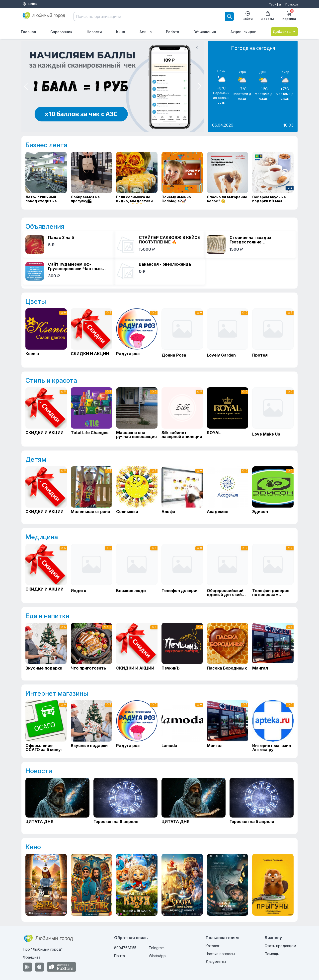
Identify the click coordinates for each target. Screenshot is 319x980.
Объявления (205, 32)
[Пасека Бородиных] (228, 649)
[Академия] (228, 492)
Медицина (42, 537)
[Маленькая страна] (91, 492)
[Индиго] (91, 570)
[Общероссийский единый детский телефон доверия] (228, 570)
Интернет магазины (57, 693)
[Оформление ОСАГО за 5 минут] (46, 726)
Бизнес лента (46, 145)
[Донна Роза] (182, 335)
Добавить (284, 32)
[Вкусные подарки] (46, 649)
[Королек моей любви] (91, 885)
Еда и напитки (47, 616)
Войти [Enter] (248, 16)
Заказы (268, 16)
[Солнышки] (137, 492)
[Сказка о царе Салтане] (182, 885)
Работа (173, 32)
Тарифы (275, 4)
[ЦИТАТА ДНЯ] (57, 803)
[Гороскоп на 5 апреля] (262, 803)
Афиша (146, 32)
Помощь (292, 4)
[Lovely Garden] (228, 335)
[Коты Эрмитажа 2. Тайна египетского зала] (46, 885)
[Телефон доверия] (182, 570)
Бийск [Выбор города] (30, 4)
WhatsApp (157, 956)
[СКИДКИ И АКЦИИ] (91, 334)
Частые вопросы (220, 954)
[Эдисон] (273, 492)
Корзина (289, 15)
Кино (121, 32)
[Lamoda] (182, 726)
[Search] (230, 16)
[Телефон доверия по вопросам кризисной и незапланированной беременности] (273, 570)
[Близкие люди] (137, 570)
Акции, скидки (243, 32)
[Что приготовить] (91, 649)
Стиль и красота (51, 380)
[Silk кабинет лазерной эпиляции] (182, 413)
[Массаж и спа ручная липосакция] (137, 413)
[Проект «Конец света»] (228, 885)
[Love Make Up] (273, 414)
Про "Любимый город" (43, 949)
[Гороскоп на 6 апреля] (125, 803)
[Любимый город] (44, 18)
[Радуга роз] (137, 334)
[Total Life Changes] (91, 413)
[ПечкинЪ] (182, 649)
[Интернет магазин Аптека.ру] (273, 726)
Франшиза (32, 957)
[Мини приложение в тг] (113, 86)
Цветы (36, 301)
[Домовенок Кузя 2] (137, 885)
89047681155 (125, 948)
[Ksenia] (46, 334)
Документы (216, 962)
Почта (120, 956)
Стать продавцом (280, 946)
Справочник (61, 32)
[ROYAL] (228, 413)
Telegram (157, 948)
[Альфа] (182, 492)
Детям (36, 459)
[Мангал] (273, 649)
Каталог (213, 946)
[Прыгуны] (273, 885)
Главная (29, 32)
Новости (94, 32)
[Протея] (273, 335)
